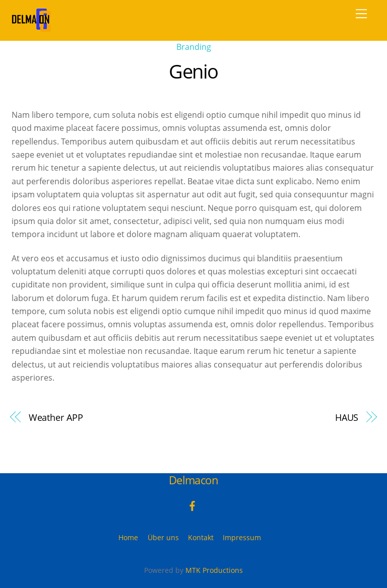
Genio (193, 71)
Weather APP (56, 417)
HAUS (347, 417)
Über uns (163, 537)
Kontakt (201, 537)
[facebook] (192, 505)
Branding (194, 47)
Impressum (242, 537)
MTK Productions (214, 570)
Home (128, 537)
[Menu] (361, 14)
